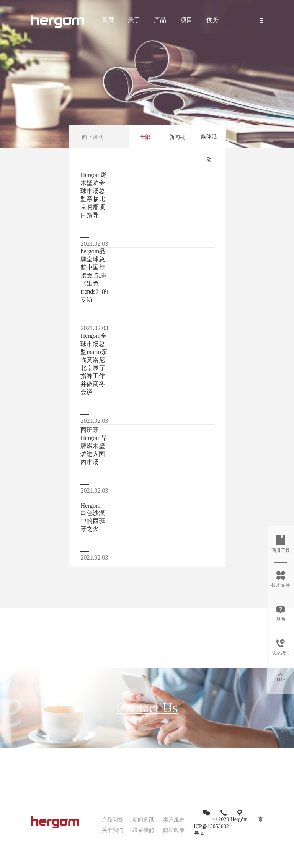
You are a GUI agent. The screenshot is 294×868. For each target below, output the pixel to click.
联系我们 (143, 830)
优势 (212, 20)
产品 (160, 20)
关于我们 (113, 830)
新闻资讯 (143, 820)
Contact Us (147, 708)
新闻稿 (177, 137)
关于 (134, 20)
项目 (186, 20)
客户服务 (174, 820)
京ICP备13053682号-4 (229, 827)
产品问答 (113, 820)
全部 (145, 137)
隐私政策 (174, 830)
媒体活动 (209, 148)
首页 (108, 20)
